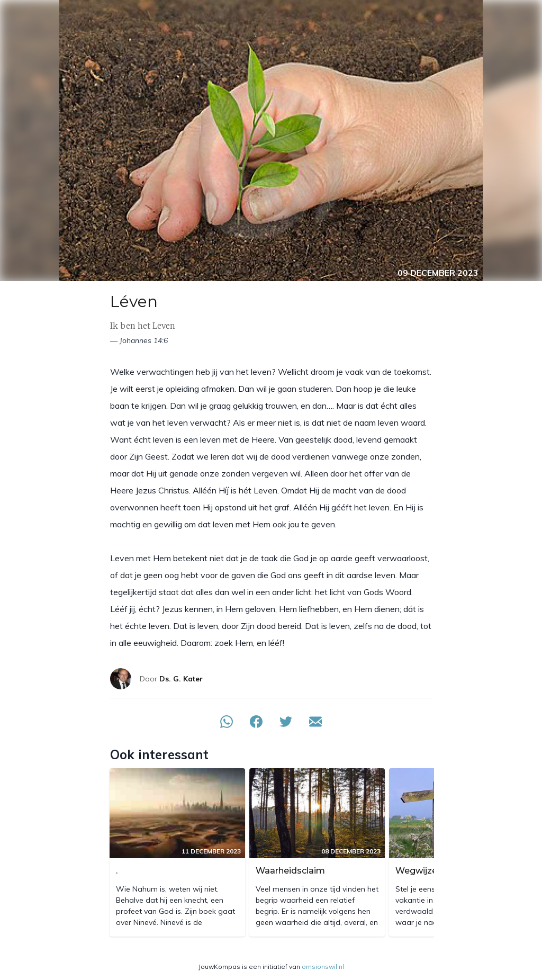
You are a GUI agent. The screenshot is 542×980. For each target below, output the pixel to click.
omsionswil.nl (323, 966)
